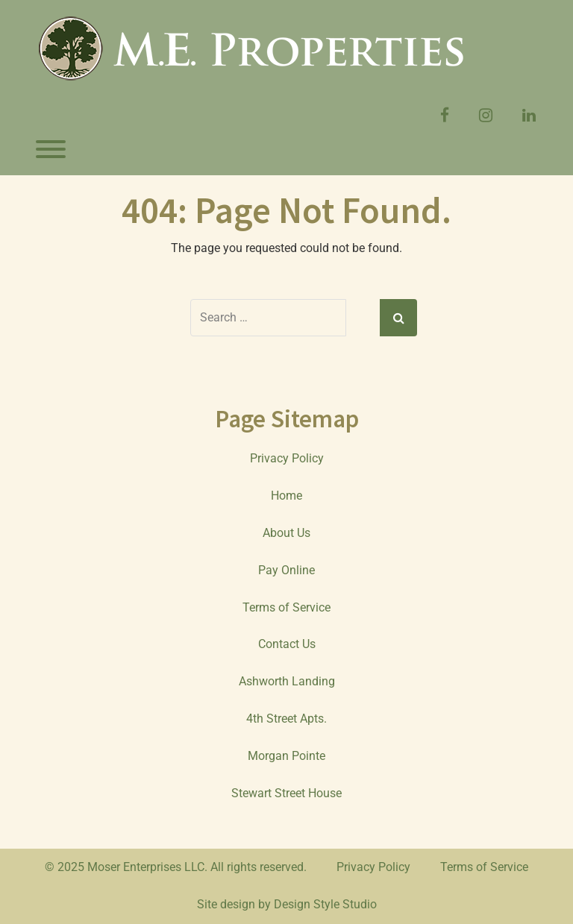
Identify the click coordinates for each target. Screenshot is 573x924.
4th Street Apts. (286, 719)
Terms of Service (286, 607)
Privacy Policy (287, 458)
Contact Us (287, 644)
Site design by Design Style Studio (287, 904)
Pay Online (286, 570)
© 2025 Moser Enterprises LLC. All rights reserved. (176, 867)
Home (286, 496)
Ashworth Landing (287, 681)
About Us (286, 533)
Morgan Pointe (286, 756)
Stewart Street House (286, 793)
